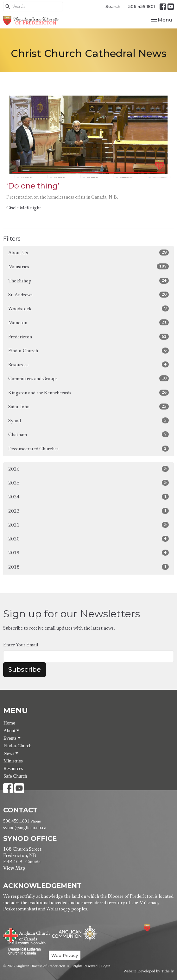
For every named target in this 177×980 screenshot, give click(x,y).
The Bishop (88, 281)
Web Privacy (65, 955)
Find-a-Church (88, 351)
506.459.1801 (142, 6)
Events (12, 738)
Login (106, 966)
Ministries (88, 266)
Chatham (88, 434)
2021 (88, 525)
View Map (14, 869)
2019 (88, 553)
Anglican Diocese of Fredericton (156, 928)
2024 (88, 497)
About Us (88, 253)
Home (9, 723)
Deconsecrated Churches (88, 449)
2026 (88, 469)
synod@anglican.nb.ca (25, 828)
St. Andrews (88, 295)
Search (113, 6)
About (11, 730)
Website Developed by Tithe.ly (149, 971)
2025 (88, 483)
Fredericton (88, 337)
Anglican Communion (75, 933)
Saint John (88, 407)
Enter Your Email (21, 645)
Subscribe (25, 669)
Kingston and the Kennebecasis (88, 393)
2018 (88, 567)
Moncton (88, 322)
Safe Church (15, 776)
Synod (88, 420)
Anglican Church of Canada (27, 934)
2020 (88, 539)
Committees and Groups (88, 378)
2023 (88, 511)
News (11, 753)
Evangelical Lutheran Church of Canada (25, 948)
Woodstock (88, 308)
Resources (88, 364)
